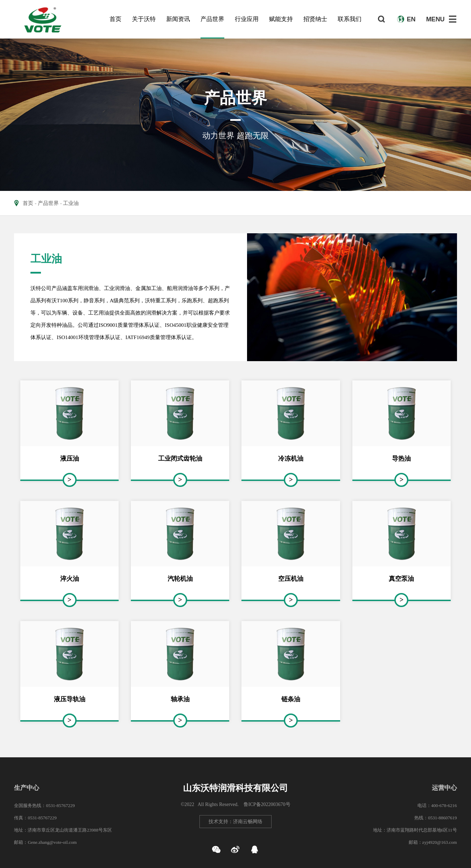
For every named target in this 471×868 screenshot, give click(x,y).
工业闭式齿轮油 (180, 459)
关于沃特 (144, 19)
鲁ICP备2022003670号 (267, 804)
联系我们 (350, 19)
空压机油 (291, 579)
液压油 (70, 459)
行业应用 (247, 19)
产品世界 (212, 19)
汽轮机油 (180, 579)
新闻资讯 (178, 19)
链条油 (291, 699)
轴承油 (180, 699)
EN (411, 19)
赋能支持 (281, 19)
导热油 (401, 459)
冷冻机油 (291, 459)
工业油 (71, 203)
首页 (115, 19)
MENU (435, 19)
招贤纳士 (315, 19)
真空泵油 (401, 579)
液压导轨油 (70, 699)
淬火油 (70, 579)
